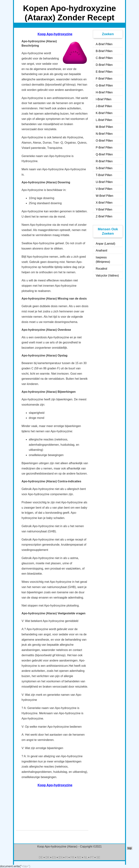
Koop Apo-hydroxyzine (55, 34)
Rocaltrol (101, 269)
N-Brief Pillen (104, 134)
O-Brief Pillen (104, 141)
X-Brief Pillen (104, 203)
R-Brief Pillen (104, 161)
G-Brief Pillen (104, 85)
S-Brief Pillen (104, 168)
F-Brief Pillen (104, 79)
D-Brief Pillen (104, 65)
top (130, 848)
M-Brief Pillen (104, 127)
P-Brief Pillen (104, 148)
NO (79, 857)
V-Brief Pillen (104, 189)
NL (86, 857)
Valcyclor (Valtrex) (107, 276)
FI (66, 857)
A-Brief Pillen (104, 44)
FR (72, 857)
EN (61, 857)
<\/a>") (26, 866)
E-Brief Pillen (104, 72)
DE (41, 857)
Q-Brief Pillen (104, 154)
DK (47, 857)
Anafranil (101, 250)
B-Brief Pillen (104, 51)
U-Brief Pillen (104, 182)
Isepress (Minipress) (103, 260)
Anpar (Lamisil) (106, 244)
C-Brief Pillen (104, 58)
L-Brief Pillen (104, 120)
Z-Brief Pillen (104, 216)
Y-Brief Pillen (104, 210)
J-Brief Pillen (104, 106)
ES (54, 857)
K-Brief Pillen (104, 113)
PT (92, 857)
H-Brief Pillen (104, 92)
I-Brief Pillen (104, 99)
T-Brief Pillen (104, 175)
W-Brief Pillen (105, 196)
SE (98, 857)
